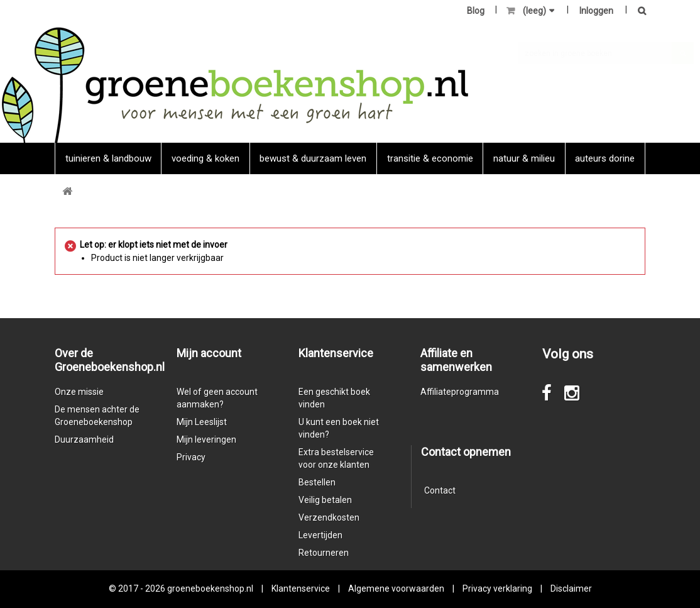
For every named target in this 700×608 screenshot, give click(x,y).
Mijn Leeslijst (202, 422)
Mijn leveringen (206, 439)
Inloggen (596, 11)
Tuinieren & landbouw (108, 158)
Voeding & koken (205, 158)
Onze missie (79, 392)
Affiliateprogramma (460, 392)
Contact (440, 490)
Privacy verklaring (497, 589)
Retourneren (324, 553)
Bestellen (317, 482)
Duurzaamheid (84, 439)
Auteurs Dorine (605, 158)
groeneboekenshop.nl (211, 589)
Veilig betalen (325, 500)
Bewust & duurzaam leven (313, 158)
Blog (476, 11)
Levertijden (320, 535)
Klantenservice (301, 589)
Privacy (191, 457)
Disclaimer (571, 589)
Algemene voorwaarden (396, 589)
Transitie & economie (430, 158)
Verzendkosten (329, 517)
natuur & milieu (524, 158)
